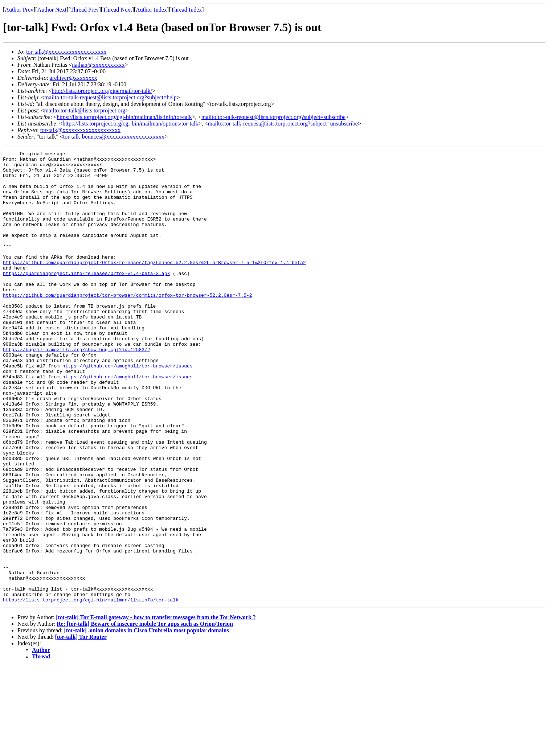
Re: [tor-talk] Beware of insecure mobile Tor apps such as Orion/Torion (145, 714)
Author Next (52, 10)
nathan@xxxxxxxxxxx (98, 65)
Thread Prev (85, 10)
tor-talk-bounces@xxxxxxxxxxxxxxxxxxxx (114, 137)
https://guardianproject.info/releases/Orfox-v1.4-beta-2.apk (86, 298)
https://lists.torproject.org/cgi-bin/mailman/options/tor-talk (130, 124)
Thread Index (187, 10)
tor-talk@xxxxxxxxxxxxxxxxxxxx (66, 52)
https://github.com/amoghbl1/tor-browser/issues (128, 409)
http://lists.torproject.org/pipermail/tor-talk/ (102, 91)
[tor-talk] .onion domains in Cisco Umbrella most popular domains (146, 721)
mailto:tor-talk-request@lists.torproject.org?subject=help (110, 97)
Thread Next (117, 10)
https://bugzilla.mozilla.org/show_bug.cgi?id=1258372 (77, 390)
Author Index (151, 10)
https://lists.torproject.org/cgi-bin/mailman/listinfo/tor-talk (124, 117)
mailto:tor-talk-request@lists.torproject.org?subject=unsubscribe (283, 124)
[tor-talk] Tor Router (81, 727)
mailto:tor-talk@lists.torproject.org (85, 110)
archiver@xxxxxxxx (73, 78)
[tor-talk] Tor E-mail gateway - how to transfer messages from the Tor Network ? (156, 708)
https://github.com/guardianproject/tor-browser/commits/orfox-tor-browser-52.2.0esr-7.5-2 (127, 324)
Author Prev (19, 10)
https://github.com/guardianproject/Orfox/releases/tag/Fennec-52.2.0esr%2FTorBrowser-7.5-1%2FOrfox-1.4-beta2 (154, 285)
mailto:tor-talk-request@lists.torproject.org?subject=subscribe (273, 117)
